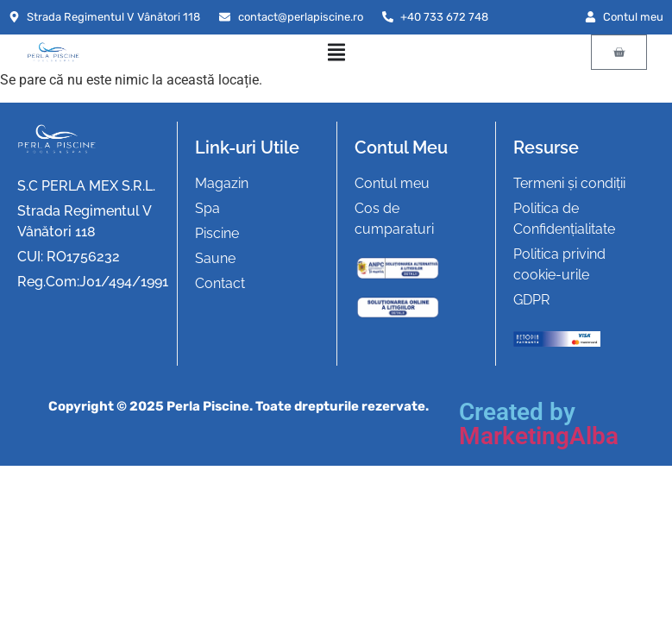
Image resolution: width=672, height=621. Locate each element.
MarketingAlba (539, 436)
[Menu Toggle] (336, 52)
